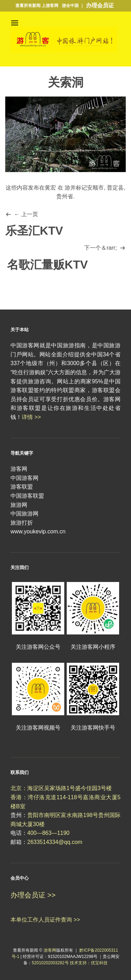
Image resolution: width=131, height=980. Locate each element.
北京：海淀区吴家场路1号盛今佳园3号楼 (61, 788)
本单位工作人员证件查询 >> (45, 920)
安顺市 (95, 188)
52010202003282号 (50, 963)
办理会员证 (100, 5)
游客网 (50, 950)
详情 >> (31, 417)
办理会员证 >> (33, 895)
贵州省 (65, 196)
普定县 (115, 188)
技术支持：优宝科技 (89, 963)
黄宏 (50, 188)
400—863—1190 (48, 833)
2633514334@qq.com (55, 842)
